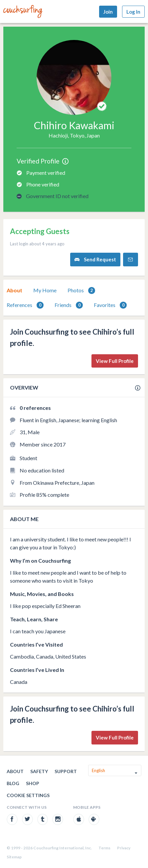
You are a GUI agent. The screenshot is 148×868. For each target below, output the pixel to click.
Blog (13, 783)
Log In (133, 12)
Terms (104, 848)
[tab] (14, 290)
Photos (81, 290)
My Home (45, 290)
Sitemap (14, 857)
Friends (69, 305)
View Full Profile (115, 361)
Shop (33, 783)
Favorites (110, 305)
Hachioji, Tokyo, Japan (74, 135)
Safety (39, 771)
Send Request (95, 260)
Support (66, 771)
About (14, 290)
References (25, 305)
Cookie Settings (28, 795)
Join (108, 12)
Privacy (124, 848)
